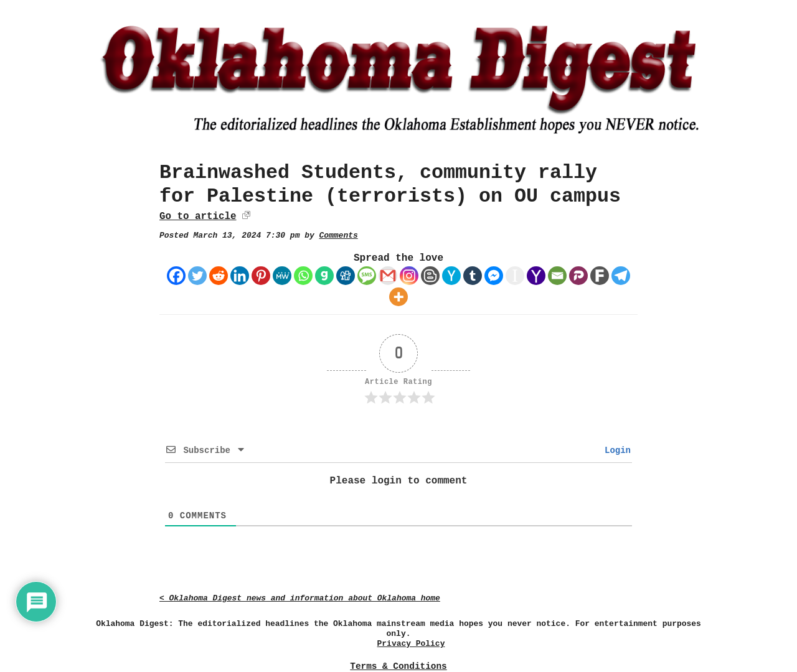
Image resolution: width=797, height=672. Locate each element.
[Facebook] (176, 276)
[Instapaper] (515, 276)
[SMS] (367, 276)
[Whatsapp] (303, 276)
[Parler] (578, 276)
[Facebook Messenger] (494, 276)
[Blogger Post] (430, 276)
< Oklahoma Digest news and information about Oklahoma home (300, 598)
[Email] (557, 276)
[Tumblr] (473, 276)
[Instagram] (409, 276)
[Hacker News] (451, 276)
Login (615, 450)
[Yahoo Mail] (536, 276)
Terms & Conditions (398, 666)
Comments (339, 236)
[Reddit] (219, 276)
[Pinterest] (261, 276)
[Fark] (600, 276)
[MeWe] (282, 276)
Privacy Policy (411, 644)
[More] (398, 297)
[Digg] (346, 276)
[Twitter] (197, 276)
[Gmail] (388, 276)
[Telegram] (621, 276)
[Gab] (324, 276)
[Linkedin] (240, 276)
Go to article (198, 217)
